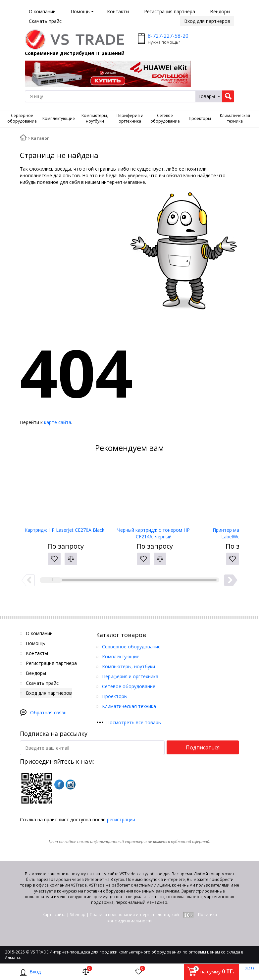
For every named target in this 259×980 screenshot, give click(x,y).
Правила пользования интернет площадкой (134, 915)
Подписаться (203, 747)
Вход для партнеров (207, 21)
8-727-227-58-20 (168, 36)
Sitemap (78, 915)
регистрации (121, 819)
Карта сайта (54, 915)
